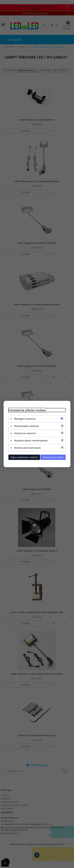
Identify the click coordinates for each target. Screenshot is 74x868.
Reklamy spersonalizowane (26, 448)
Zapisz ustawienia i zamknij (23, 457)
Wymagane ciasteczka (24, 419)
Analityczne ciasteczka (24, 433)
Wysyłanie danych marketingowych (30, 440)
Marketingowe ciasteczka (25, 426)
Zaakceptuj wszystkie (54, 457)
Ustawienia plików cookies (26, 410)
